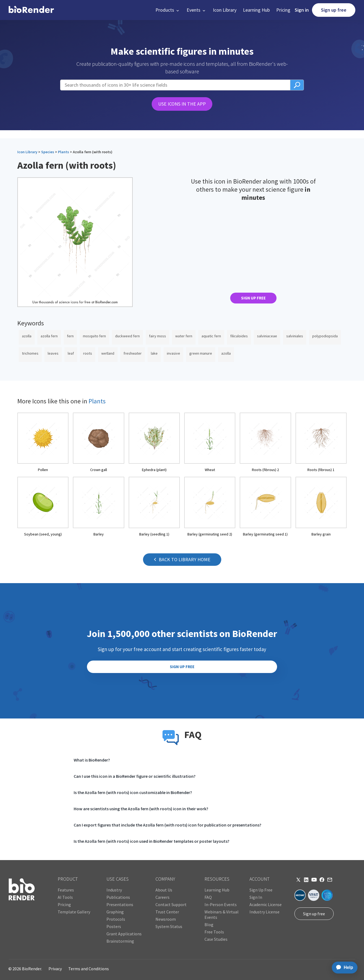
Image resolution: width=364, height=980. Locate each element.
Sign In (256, 897)
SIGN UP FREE (253, 298)
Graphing (115, 912)
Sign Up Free (261, 890)
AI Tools (65, 897)
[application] (343, 968)
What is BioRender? (92, 760)
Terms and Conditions (89, 969)
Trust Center (167, 912)
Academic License (266, 904)
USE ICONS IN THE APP (182, 104)
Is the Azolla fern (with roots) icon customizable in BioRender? (133, 792)
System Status (169, 926)
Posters (114, 926)
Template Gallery (74, 912)
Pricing (283, 10)
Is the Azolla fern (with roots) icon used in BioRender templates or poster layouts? (152, 841)
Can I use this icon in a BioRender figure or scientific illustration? (135, 776)
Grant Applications (124, 934)
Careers (162, 897)
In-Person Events (221, 904)
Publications (118, 897)
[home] (31, 10)
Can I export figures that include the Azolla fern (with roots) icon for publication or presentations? (168, 825)
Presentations (120, 904)
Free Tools (214, 932)
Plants (64, 152)
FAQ (208, 897)
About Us (164, 890)
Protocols (116, 919)
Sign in (302, 10)
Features (66, 890)
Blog (209, 925)
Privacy (55, 969)
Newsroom (166, 919)
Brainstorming (120, 941)
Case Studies (216, 939)
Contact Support (171, 904)
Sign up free (334, 10)
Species (48, 152)
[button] (168, 10)
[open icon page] (43, 442)
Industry (114, 890)
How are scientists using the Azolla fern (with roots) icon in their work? (141, 809)
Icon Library (225, 10)
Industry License (264, 912)
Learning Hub (256, 10)
